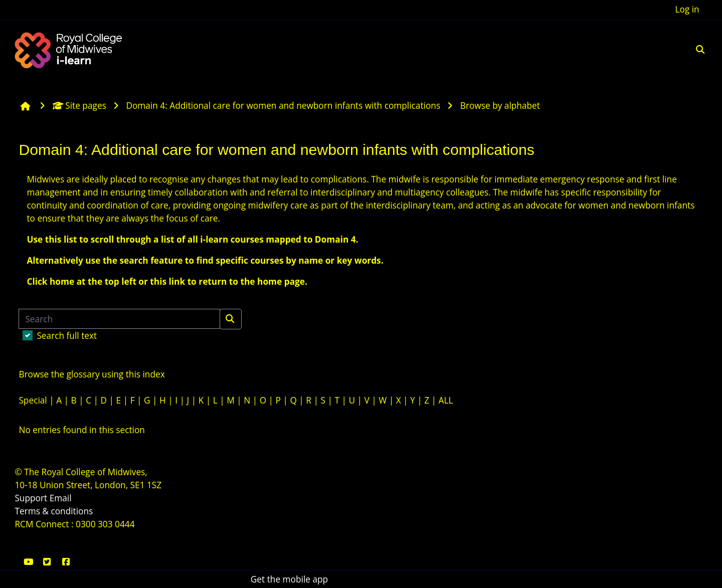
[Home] (70, 49)
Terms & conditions (54, 511)
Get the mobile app (289, 579)
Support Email (43, 498)
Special (33, 400)
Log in (687, 9)
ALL (446, 400)
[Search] (119, 319)
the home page (273, 281)
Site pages (79, 106)
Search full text (67, 336)
